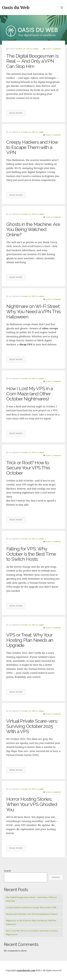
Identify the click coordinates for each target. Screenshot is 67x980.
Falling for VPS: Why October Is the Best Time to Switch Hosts (31, 554)
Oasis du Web (16, 7)
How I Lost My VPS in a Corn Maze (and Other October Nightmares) (30, 394)
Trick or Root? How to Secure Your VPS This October (28, 468)
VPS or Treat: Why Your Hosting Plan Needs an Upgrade (30, 640)
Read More (16, 113)
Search (7, 871)
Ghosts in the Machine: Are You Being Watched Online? (33, 229)
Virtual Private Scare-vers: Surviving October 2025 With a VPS (32, 726)
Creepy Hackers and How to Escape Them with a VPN (32, 147)
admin (36, 49)
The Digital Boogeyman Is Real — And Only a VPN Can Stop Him (32, 61)
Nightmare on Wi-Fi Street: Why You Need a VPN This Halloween (33, 311)
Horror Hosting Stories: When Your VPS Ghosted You (32, 804)
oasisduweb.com (26, 970)
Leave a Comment (53, 49)
